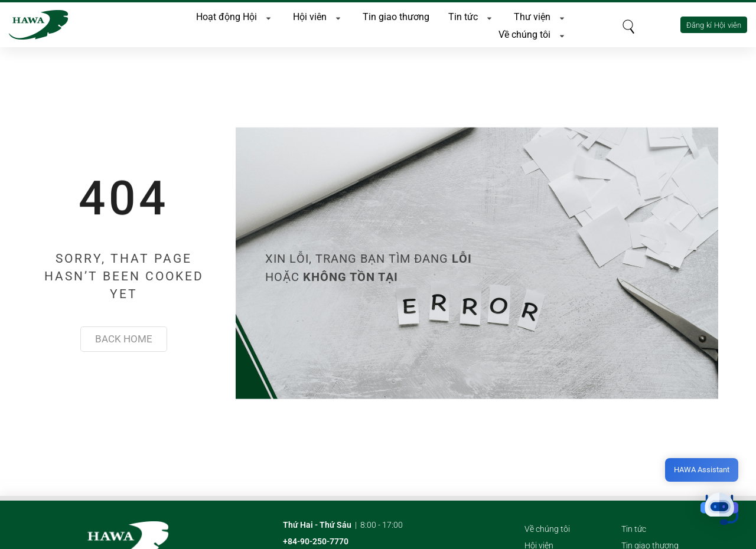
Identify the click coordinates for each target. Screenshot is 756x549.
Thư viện (541, 15)
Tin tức (472, 15)
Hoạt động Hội (235, 15)
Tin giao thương (396, 14)
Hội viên (318, 15)
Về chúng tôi (533, 32)
